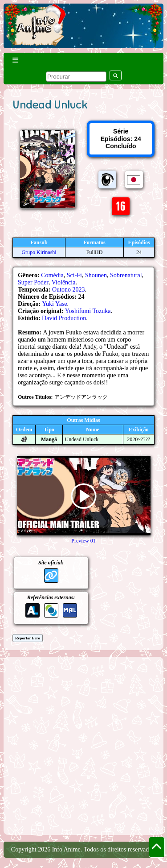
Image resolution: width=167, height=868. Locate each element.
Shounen (96, 275)
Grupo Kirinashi (39, 252)
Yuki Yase (55, 304)
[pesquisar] (76, 77)
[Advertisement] (83, 745)
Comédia (52, 275)
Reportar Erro (28, 638)
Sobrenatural (126, 275)
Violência (64, 282)
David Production (64, 318)
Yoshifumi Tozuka (88, 311)
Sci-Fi (74, 275)
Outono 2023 (69, 290)
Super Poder (33, 282)
